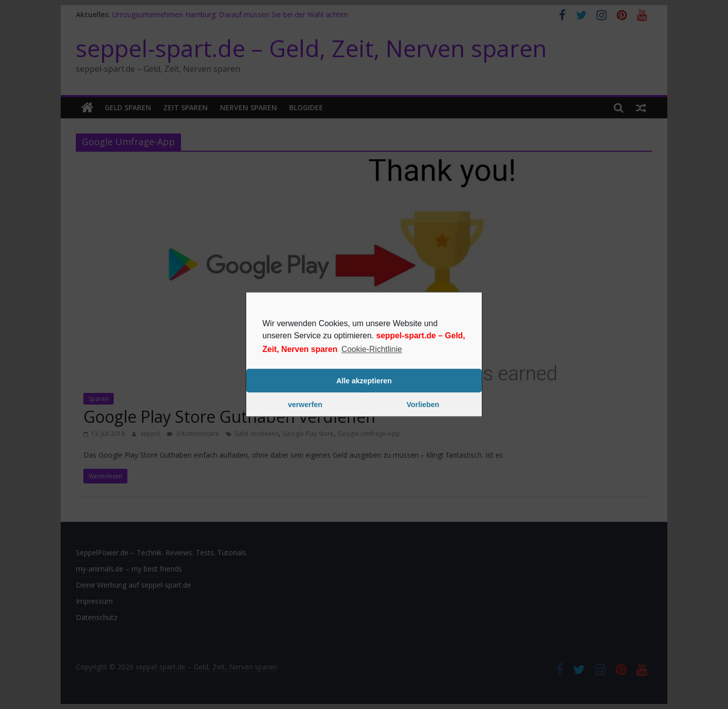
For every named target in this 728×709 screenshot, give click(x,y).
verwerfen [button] (305, 405)
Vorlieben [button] (423, 405)
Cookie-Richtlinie (372, 349)
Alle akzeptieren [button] (364, 381)
